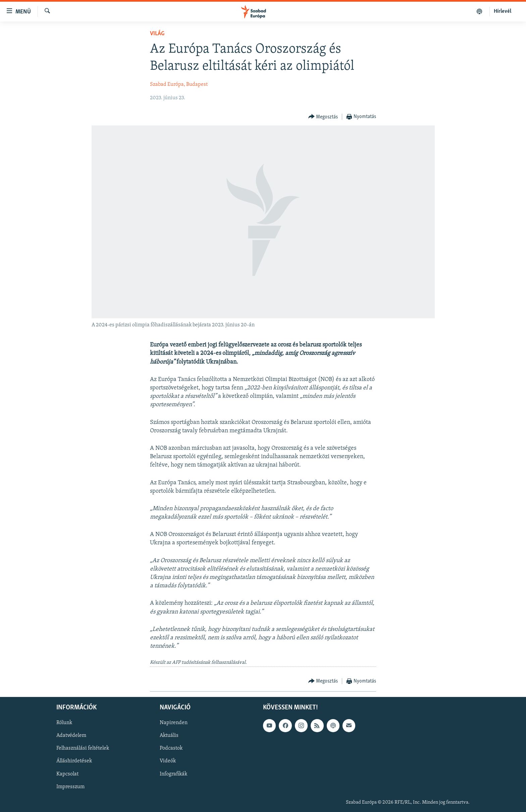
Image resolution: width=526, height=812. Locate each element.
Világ (157, 34)
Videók (168, 761)
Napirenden (174, 723)
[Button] (323, 117)
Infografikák (173, 774)
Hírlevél (503, 11)
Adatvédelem (71, 736)
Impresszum (70, 787)
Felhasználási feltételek (83, 748)
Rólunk (64, 723)
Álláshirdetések (74, 761)
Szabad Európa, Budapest (179, 85)
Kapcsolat (67, 774)
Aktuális (169, 736)
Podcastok (171, 748)
